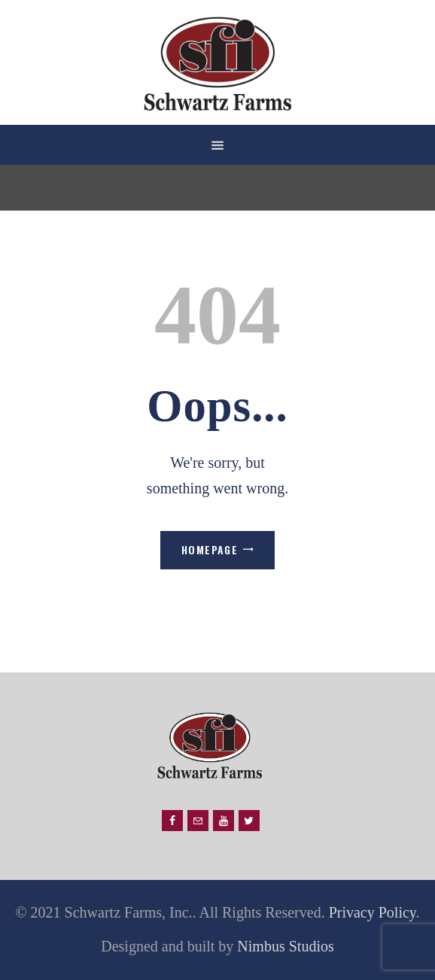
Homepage (210, 549)
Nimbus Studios (283, 946)
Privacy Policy (373, 912)
